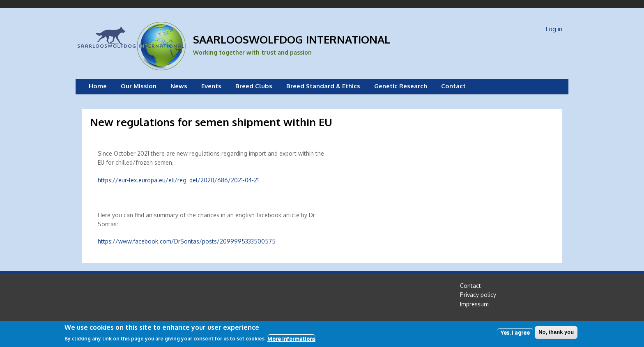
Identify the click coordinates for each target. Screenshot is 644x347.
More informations (291, 340)
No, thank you (556, 334)
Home (98, 86)
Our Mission (139, 86)
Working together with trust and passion (252, 52)
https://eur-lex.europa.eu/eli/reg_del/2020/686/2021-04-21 (178, 180)
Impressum (474, 304)
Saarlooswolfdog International (292, 39)
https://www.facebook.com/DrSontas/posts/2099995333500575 (187, 241)
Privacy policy (478, 295)
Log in (554, 29)
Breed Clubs (254, 86)
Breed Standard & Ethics (323, 86)
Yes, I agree (515, 334)
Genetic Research (401, 86)
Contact (453, 86)
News (179, 86)
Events (211, 86)
